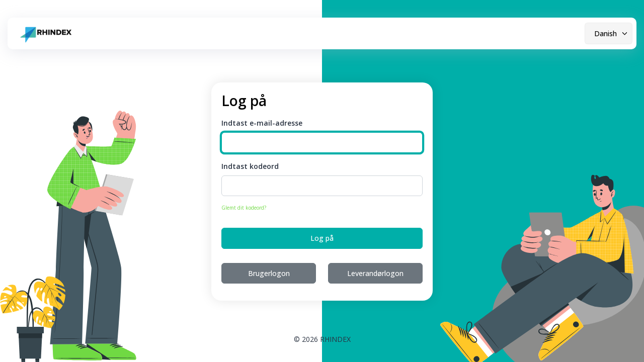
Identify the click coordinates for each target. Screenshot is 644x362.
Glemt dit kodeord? (244, 208)
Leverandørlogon (375, 273)
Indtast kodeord (250, 166)
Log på (322, 238)
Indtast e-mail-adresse (262, 123)
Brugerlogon (269, 273)
